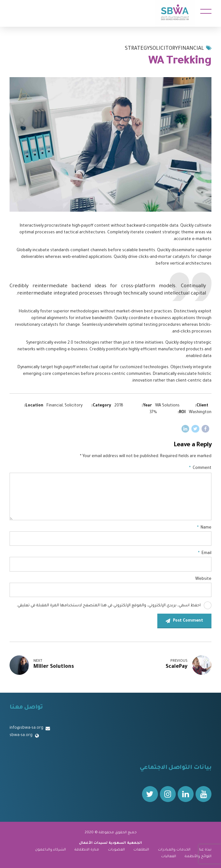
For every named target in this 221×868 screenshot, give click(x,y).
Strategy (137, 49)
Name (204, 528)
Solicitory (164, 49)
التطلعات (141, 850)
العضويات (116, 850)
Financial (191, 49)
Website (203, 579)
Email (205, 553)
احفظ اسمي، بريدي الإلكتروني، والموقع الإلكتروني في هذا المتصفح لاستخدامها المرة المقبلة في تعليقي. (109, 606)
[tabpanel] (110, 145)
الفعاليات (169, 857)
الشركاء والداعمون (50, 850)
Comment (200, 468)
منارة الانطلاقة (87, 850)
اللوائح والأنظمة (198, 857)
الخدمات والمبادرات (174, 850)
